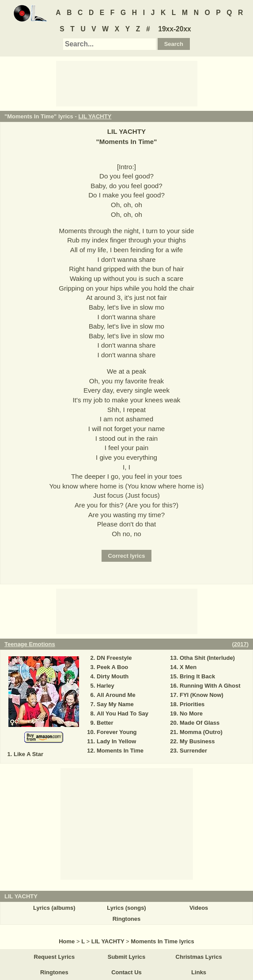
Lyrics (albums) (54, 908)
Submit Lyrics (126, 957)
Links (199, 972)
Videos (199, 908)
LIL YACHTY (95, 116)
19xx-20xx (175, 29)
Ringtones (127, 919)
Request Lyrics (55, 957)
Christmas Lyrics (199, 957)
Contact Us (126, 972)
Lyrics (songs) (126, 908)
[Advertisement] (127, 83)
